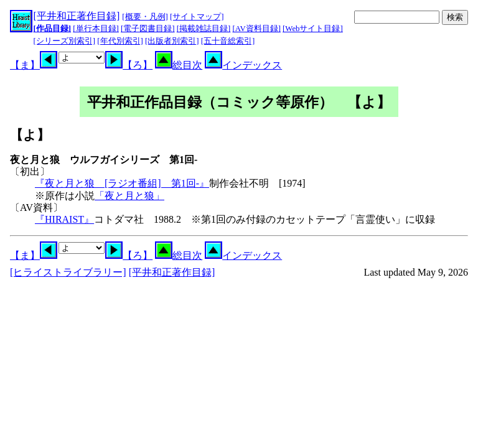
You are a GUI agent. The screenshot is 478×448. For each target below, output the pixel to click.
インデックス (243, 65)
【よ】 (30, 135)
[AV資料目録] (257, 29)
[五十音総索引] (228, 41)
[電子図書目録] (148, 29)
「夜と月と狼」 (129, 196)
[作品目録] (53, 29)
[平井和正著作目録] (77, 16)
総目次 (179, 65)
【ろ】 (129, 65)
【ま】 (34, 65)
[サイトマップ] (197, 17)
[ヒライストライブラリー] (68, 272)
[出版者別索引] (172, 41)
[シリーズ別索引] (65, 41)
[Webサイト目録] (313, 29)
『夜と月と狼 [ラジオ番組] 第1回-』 (122, 183)
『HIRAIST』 (64, 219)
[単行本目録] (96, 29)
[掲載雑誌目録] (204, 29)
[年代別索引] (120, 41)
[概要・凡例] (145, 17)
